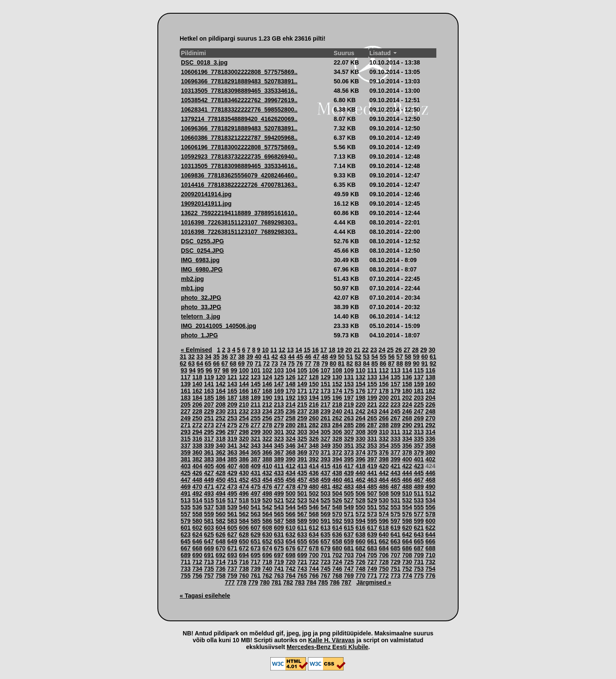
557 (185, 514)
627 (232, 534)
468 (430, 480)
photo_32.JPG (201, 298)
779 (253, 582)
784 (311, 582)
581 (209, 521)
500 (290, 493)
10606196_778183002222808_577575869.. (239, 72)
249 (185, 418)
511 (419, 493)
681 (349, 548)
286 (360, 425)
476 (267, 487)
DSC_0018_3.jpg (204, 62)
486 (384, 487)
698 (290, 555)
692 (221, 555)
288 (384, 425)
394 (337, 459)
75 (291, 363)
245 (395, 411)
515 (209, 500)
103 (279, 370)
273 (209, 425)
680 (337, 548)
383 (209, 459)
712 (197, 562)
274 (221, 425)
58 (408, 357)
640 (384, 534)
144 (244, 384)
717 (256, 562)
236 (290, 411)
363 (232, 452)
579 (185, 521)
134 (384, 377)
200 (384, 398)
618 (384, 528)
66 (216, 363)
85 (375, 363)
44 (291, 357)
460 (337, 480)
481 (325, 487)
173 (325, 391)
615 (349, 528)
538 (221, 507)
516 (221, 500)
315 (185, 439)
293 (185, 432)
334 (407, 439)
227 (185, 411)
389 (279, 459)
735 (209, 569)
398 (384, 459)
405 (209, 466)
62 (183, 363)
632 (290, 534)
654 (290, 541)
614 (337, 528)
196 (337, 398)
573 (372, 514)
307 (349, 432)
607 (256, 528)
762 (267, 576)
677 (302, 548)
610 (290, 528)
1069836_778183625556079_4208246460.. (239, 175)
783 (300, 582)
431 (256, 473)
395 (349, 459)
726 (360, 562)
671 (232, 548)
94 (192, 370)
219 (349, 404)
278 (267, 425)
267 (395, 418)
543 (279, 507)
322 (267, 439)
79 (325, 363)
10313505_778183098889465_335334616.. (239, 91)
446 (430, 473)
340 (221, 446)
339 (209, 446)
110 (360, 370)
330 (360, 439)
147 (279, 384)
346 (290, 446)
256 (267, 418)
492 (197, 493)
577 (419, 514)
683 (372, 548)
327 (325, 439)
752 (407, 569)
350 (337, 446)
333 (395, 439)
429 (232, 473)
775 (419, 576)
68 (233, 363)
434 (290, 473)
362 (221, 452)
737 (232, 569)
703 (349, 555)
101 (256, 370)
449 (209, 480)
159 (419, 384)
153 (349, 384)
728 (384, 562)
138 (430, 377)
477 (279, 487)
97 (217, 370)
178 (384, 391)
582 (221, 521)
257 (279, 418)
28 (415, 350)
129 (325, 377)
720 (290, 562)
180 (407, 391)
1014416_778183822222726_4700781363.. (239, 185)
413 (302, 466)
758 (221, 576)
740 (267, 569)
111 (372, 370)
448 (197, 480)
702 (337, 555)
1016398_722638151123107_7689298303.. (239, 222)
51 (350, 357)
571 (349, 514)
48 (325, 357)
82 (350, 363)
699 (302, 555)
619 (395, 528)
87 (391, 363)
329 (349, 439)
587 (279, 521)
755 (185, 576)
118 (197, 377)
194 (314, 398)
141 (209, 384)
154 (360, 384)
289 (395, 425)
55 (383, 357)
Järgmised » (374, 582)
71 (258, 363)
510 (407, 493)
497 (256, 493)
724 (337, 562)
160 (430, 384)
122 (244, 377)
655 (302, 541)
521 (279, 500)
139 (185, 384)
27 (407, 350)
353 (372, 446)
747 (349, 569)
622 (430, 528)
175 (349, 391)
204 (430, 398)
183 (185, 398)
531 (395, 500)
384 (221, 459)
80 (333, 363)
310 (384, 432)
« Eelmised (197, 350)
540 (244, 507)
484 (360, 487)
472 (221, 487)
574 (384, 514)
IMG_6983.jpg (200, 260)
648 (221, 541)
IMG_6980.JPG (202, 269)
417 (349, 466)
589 (302, 521)
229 (209, 411)
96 (209, 370)
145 (256, 384)
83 (358, 363)
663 (395, 541)
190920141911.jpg (206, 204)
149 (302, 384)
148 (290, 384)
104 (290, 370)
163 (209, 391)
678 (314, 548)
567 (302, 514)
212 (267, 404)
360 (197, 452)
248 (430, 411)
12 (282, 350)
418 (360, 466)
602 (197, 528)
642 (407, 534)
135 (395, 377)
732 (430, 562)
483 (349, 487)
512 (430, 493)
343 (256, 446)
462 (360, 480)
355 (395, 446)
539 (232, 507)
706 (384, 555)
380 (430, 452)
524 (314, 500)
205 (185, 404)
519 (256, 500)
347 (302, 446)
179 (395, 391)
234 (267, 411)
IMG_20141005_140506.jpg (219, 326)
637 (349, 534)
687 (419, 548)
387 (256, 459)
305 (325, 432)
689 (185, 555)
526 (337, 500)
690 (197, 555)
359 (185, 452)
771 (372, 576)
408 (244, 466)
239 (325, 411)
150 (314, 384)
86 (383, 363)
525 (325, 500)
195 (325, 398)
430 (244, 473)
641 (395, 534)
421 (395, 466)
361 (209, 452)
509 (395, 493)
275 (232, 425)
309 (372, 432)
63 (192, 363)
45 (300, 357)
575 (395, 514)
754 (430, 569)
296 (221, 432)
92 (433, 363)
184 (197, 398)
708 (407, 555)
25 (391, 350)
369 (302, 452)
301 (279, 432)
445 (419, 473)
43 (283, 357)
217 (325, 404)
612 (314, 528)
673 (256, 548)
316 (197, 439)
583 (232, 521)
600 (430, 521)
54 (375, 357)
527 (349, 500)
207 (209, 404)
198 (360, 398)
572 (360, 514)
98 (226, 370)
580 (197, 521)
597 (395, 521)
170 (290, 391)
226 (430, 404)
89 (408, 363)
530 (384, 500)
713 (209, 562)
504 (337, 493)
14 (299, 350)
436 (314, 473)
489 (419, 487)
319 (232, 439)
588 (290, 521)
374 (360, 452)
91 (425, 363)
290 (407, 425)
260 (314, 418)
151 (325, 384)
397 (372, 459)
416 (337, 466)
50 (341, 357)
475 (256, 487)
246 (407, 411)
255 (256, 418)
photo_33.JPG (201, 307)
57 (400, 357)
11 (274, 350)
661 (372, 541)
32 (192, 357)
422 (407, 466)
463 (372, 480)
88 (400, 363)
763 (279, 576)
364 (244, 452)
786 (335, 582)
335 (419, 439)
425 (185, 473)
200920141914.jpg (206, 194)
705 (372, 555)
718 (267, 562)
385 (232, 459)
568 (314, 514)
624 (197, 534)
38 (241, 357)
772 (384, 576)
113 (395, 370)
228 (197, 411)
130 (337, 377)
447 (185, 480)
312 (407, 432)
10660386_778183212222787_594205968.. (239, 138)
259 (302, 418)
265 (372, 418)
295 (209, 432)
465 (395, 480)
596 (384, 521)
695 (256, 555)
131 (349, 377)
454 (267, 480)
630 (267, 534)
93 (184, 370)
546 (314, 507)
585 (256, 521)
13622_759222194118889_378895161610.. (239, 213)
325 (302, 439)
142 (221, 384)
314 (430, 432)
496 (244, 493)
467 (419, 480)
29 (423, 350)
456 (290, 480)
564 (267, 514)
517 (232, 500)
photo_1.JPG (199, 335)
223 (395, 404)
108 (337, 370)
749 (372, 569)
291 (419, 425)
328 (337, 439)
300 (267, 432)
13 (290, 350)
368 (290, 452)
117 (185, 377)
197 (349, 398)
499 (279, 493)
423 (419, 466)
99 (234, 370)
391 (302, 459)
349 (325, 446)
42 (275, 357)
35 (216, 357)
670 (221, 548)
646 (197, 541)
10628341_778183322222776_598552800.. (239, 109)
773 (395, 576)
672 (244, 548)
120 (221, 377)
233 (256, 411)
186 (221, 398)
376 (384, 452)
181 (419, 391)
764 (290, 576)
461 (349, 480)
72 (267, 363)
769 (349, 576)
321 (256, 439)
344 (267, 446)
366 (267, 452)
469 (185, 487)
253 (232, 418)
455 (279, 480)
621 (419, 528)
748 (360, 569)
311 (395, 432)
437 (325, 473)
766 (314, 576)
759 (232, 576)
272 (197, 425)
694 (244, 555)
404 (197, 466)
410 (267, 466)
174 (337, 391)
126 (290, 377)
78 (317, 363)
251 (209, 418)
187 (232, 398)
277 (256, 425)
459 (325, 480)
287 (372, 425)
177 (372, 391)
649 (232, 541)
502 (314, 493)
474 (244, 487)
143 (232, 384)
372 (337, 452)
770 (360, 576)
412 (290, 466)
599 (419, 521)
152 (337, 384)
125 (279, 377)
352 (360, 446)
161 (185, 391)
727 (372, 562)
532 (407, 500)
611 (302, 528)
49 (333, 357)
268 (407, 418)
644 (430, 534)
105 (302, 370)
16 (315, 350)
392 (314, 459)
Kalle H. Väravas (331, 640)
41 (267, 357)
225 (419, 404)
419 (372, 466)
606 (244, 528)
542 (267, 507)
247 (419, 411)
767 (325, 576)
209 (232, 404)
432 (267, 473)
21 (357, 350)
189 (256, 398)
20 (349, 350)
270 (430, 418)
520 (267, 500)
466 (407, 480)
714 (221, 562)
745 (325, 569)
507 (372, 493)
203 (419, 398)
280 (290, 425)
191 (279, 398)
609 (279, 528)
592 (337, 521)
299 (256, 432)
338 (197, 446)
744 (314, 569)
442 (384, 473)
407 (232, 466)
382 (197, 459)
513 (185, 500)
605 (232, 528)
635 (325, 534)
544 (290, 507)
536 (197, 507)
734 (197, 569)
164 (221, 391)
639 (372, 534)
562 (244, 514)
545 (302, 507)
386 (244, 459)
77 (308, 363)
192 (290, 398)
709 (419, 555)
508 (384, 493)
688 (430, 548)
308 (360, 432)
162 (197, 391)
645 (185, 541)
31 (183, 357)
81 (341, 363)
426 (197, 473)
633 (302, 534)
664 (407, 541)
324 (290, 439)
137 (419, 377)
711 (185, 562)
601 (185, 528)
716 (244, 562)
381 (185, 459)
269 (419, 418)
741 (279, 569)
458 (314, 480)
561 (232, 514)
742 (290, 569)
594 (360, 521)
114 (407, 370)
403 (185, 466)
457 (302, 480)
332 (384, 439)
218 (337, 404)
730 (407, 562)
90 (416, 363)
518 (244, 500)
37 (233, 357)
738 (244, 569)
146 (267, 384)
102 (267, 370)
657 (325, 541)
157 (395, 384)
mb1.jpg (192, 288)
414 (314, 466)
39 (250, 357)
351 (349, 446)
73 (275, 363)
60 (425, 357)
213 (279, 404)
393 (325, 459)
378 (407, 452)
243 (372, 411)
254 (244, 418)
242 (360, 411)
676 (290, 548)
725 (349, 562)
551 (372, 507)
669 (209, 548)
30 (432, 350)
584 (244, 521)
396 (360, 459)
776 (430, 576)
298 (244, 432)
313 (419, 432)
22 (365, 350)
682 (360, 548)
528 (360, 500)
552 (384, 507)
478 (290, 487)
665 (419, 541)
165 (232, 391)
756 (197, 576)
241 (349, 411)
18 (332, 350)
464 (384, 480)
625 (209, 534)
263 (349, 418)
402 (430, 459)
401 (419, 459)
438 (337, 473)
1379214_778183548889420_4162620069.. (239, 119)
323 (279, 439)
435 (302, 473)
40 (258, 357)
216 (314, 404)
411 (279, 466)
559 (209, 514)
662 (384, 541)
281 (302, 425)
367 (279, 452)
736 (221, 569)
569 (325, 514)
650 (244, 541)
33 (200, 357)
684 (384, 548)
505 (349, 493)
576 (407, 514)
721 (302, 562)
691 (209, 555)
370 (314, 452)
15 (307, 350)
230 (221, 411)
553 (395, 507)
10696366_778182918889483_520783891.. (239, 81)
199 (372, 398)
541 (256, 507)
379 (419, 452)
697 (279, 555)
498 (267, 493)
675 (279, 548)
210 (244, 404)
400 (407, 459)
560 (221, 514)
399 (395, 459)
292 (430, 425)
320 (244, 439)
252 (221, 418)
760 (244, 576)
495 (232, 493)
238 (314, 411)
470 (197, 487)
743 (302, 569)
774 (407, 576)
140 (197, 384)
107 (325, 370)
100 (244, 370)
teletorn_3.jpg (201, 316)
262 (337, 418)
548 (337, 507)
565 (279, 514)
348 (314, 446)
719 (279, 562)
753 (419, 569)
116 (430, 370)
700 (314, 555)
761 (256, 576)
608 (267, 528)
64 (200, 363)
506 (360, 493)
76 (300, 363)
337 (185, 446)
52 (358, 357)
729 (395, 562)
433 (279, 473)
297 (232, 432)
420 (384, 466)
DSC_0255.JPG (202, 241)
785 (323, 582)
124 (267, 377)
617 (372, 528)
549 (349, 507)
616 (360, 528)
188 (244, 398)
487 (395, 487)
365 (256, 452)
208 (221, 404)
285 (349, 425)
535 (185, 507)
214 (290, 404)
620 (407, 528)
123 (256, 377)
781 (276, 582)
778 (241, 582)
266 (384, 418)
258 (290, 418)
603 (209, 528)
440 (360, 473)
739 (256, 569)
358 (430, 446)
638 (360, 534)
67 (225, 363)
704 (360, 555)
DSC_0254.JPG (202, 251)
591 (325, 521)
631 (279, 534)
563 (256, 514)
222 (384, 404)
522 (290, 500)
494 (221, 493)
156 (384, 384)
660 (360, 541)
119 (209, 377)
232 (244, 411)
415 (325, 466)
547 (325, 507)
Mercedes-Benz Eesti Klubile (327, 647)
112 (384, 370)
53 (366, 357)
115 (419, 370)
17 (324, 350)
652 (267, 541)
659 (349, 541)
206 (197, 404)
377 (395, 452)
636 (337, 534)
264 (360, 418)
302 (290, 432)
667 (185, 548)
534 (430, 500)
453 (256, 480)
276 (244, 425)
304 (314, 432)
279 (279, 425)
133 (372, 377)
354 (384, 446)
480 (314, 487)
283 (325, 425)
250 (197, 418)
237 (302, 411)
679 (325, 548)
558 (197, 514)
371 (325, 452)
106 (314, 370)
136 (407, 377)
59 (416, 357)
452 (244, 480)
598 (407, 521)
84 (366, 363)
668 (197, 548)
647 (209, 541)
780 (265, 582)
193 (302, 398)
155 (372, 384)
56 (391, 357)
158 (407, 384)
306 (337, 432)
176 (360, 391)
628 (244, 534)
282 (314, 425)
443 (395, 473)
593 (349, 521)
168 (267, 391)
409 (256, 466)
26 (399, 350)
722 (314, 562)
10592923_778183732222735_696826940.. (239, 156)
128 (314, 377)
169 (279, 391)
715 (232, 562)
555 (419, 507)
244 (384, 411)
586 (267, 521)
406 (221, 466)
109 (349, 370)
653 (279, 541)
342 (244, 446)
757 (209, 576)
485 (372, 487)
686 (407, 548)
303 (302, 432)
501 (302, 493)
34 (208, 357)
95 (201, 370)
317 (209, 439)
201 (395, 398)
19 (341, 350)
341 (232, 446)
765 (302, 576)
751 (395, 569)
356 (407, 446)
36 (225, 357)
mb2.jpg (192, 279)
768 (337, 576)
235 (279, 411)
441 (372, 473)
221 (372, 404)
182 (430, 391)
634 (314, 534)
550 (360, 507)
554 (407, 507)
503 (325, 493)
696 (267, 555)
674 (267, 548)
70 (250, 363)
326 (314, 439)
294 (197, 432)
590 (314, 521)
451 (232, 480)
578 (430, 514)
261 (325, 418)
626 (221, 534)
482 (337, 487)
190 (267, 398)
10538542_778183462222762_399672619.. (239, 100)
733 (185, 569)
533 (419, 500)
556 (430, 507)
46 (308, 357)
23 (374, 350)
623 (185, 534)
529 (372, 500)
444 (407, 473)
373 (349, 452)
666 (430, 541)
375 (372, 452)
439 (349, 473)
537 (209, 507)
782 (288, 582)
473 (232, 487)
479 (302, 487)
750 (384, 569)
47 (317, 357)
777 (230, 582)
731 (419, 562)
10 (266, 350)
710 (430, 555)
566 (290, 514)
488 (407, 487)
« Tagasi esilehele (205, 596)
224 (407, 404)
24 (382, 350)
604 (221, 528)
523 (302, 500)
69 (241, 363)
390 (290, 459)
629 (256, 534)
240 (337, 411)
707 (395, 555)
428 (221, 473)
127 (302, 377)
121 (232, 377)
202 (407, 398)
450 (221, 480)
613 (325, 528)
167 (256, 391)
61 (433, 357)
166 (244, 391)
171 (302, 391)
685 (395, 548)
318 (221, 439)
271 (185, 425)
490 (430, 487)
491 (185, 493)
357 (419, 446)
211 (256, 404)
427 (209, 473)
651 (256, 541)
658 (337, 541)
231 (232, 411)
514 (197, 500)
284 (337, 425)
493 (209, 493)
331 (372, 439)
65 (208, 363)
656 (314, 541)
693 (232, 555)
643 (419, 534)
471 (209, 487)
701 (325, 555)
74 (283, 363)
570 (337, 514)
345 (279, 446)
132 (360, 377)
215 (302, 404)
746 (337, 569)
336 (430, 439)
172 (314, 391)
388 (267, 459)
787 (346, 582)
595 (372, 521)
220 (360, 404)
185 (209, 398)
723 (325, 562)
